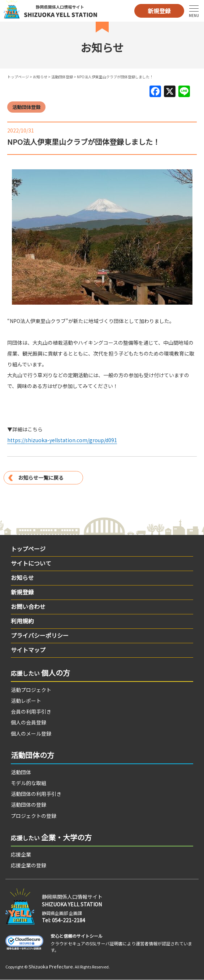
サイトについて (31, 563)
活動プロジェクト (31, 690)
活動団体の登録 (29, 805)
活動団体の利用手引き (36, 794)
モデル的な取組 (29, 783)
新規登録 (159, 11)
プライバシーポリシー (40, 635)
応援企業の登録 (29, 865)
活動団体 (21, 772)
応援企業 (21, 854)
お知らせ (40, 77)
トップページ (18, 77)
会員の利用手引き (31, 711)
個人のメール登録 (31, 733)
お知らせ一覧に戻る (41, 478)
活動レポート (26, 701)
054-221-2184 (69, 920)
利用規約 (22, 621)
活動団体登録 (62, 77)
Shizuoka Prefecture (51, 966)
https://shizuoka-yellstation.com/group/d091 (62, 440)
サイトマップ (28, 650)
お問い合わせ (28, 606)
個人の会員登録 (29, 722)
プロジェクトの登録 (34, 816)
